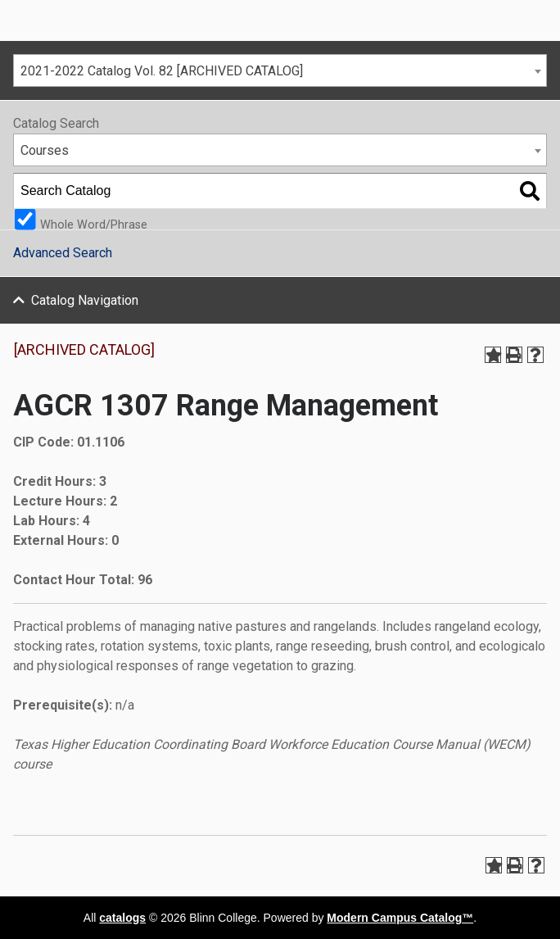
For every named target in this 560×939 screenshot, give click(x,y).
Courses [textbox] (45, 150)
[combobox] (280, 70)
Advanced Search (63, 253)
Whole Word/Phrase (94, 224)
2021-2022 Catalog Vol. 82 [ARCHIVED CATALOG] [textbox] (162, 71)
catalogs (122, 918)
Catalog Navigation (85, 300)
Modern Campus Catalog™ (400, 918)
